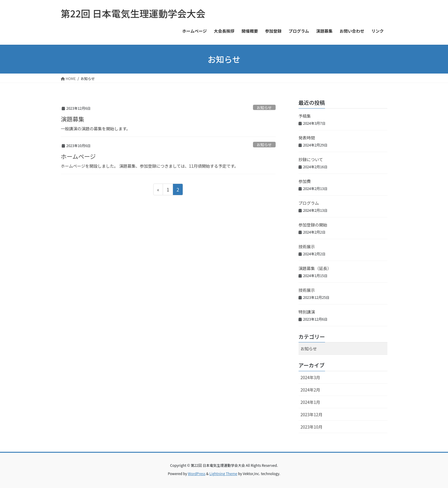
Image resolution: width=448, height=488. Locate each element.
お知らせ (264, 108)
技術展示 (307, 247)
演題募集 (73, 119)
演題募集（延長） (315, 268)
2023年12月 (312, 414)
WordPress (197, 473)
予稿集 (305, 116)
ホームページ (78, 156)
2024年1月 (310, 402)
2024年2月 (310, 390)
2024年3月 (310, 377)
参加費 (305, 181)
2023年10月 (312, 427)
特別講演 (307, 312)
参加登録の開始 (313, 225)
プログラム (309, 203)
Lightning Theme (223, 473)
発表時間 (307, 138)
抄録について (311, 159)
